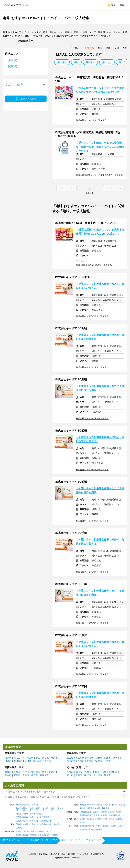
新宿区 (17, 758)
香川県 (19, 835)
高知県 (55, 835)
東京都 (19, 805)
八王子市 (26, 805)
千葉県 (19, 817)
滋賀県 (90, 808)
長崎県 (106, 826)
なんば (100, 805)
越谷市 (48, 761)
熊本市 (107, 775)
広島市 (105, 772)
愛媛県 (41, 835)
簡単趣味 (90, 62)
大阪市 (8, 772)
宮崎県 (92, 830)
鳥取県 (34, 832)
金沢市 (104, 819)
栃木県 (39, 817)
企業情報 (33, 854)
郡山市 (70, 775)
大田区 (28, 761)
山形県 (104, 815)
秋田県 (97, 815)
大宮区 (40, 814)
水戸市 (25, 821)
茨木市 (8, 775)
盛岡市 (89, 815)
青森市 (79, 775)
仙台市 (79, 772)
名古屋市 (71, 758)
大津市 (26, 775)
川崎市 (8, 761)
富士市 (99, 758)
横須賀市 (38, 761)
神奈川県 (19, 809)
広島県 (19, 832)
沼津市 (107, 758)
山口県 (49, 832)
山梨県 (119, 819)
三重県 (19, 828)
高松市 (25, 835)
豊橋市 (90, 761)
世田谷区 (18, 761)
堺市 (44, 772)
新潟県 (82, 819)
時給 (108, 48)
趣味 (76, 62)
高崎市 (49, 821)
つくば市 (34, 821)
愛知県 (19, 824)
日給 (117, 48)
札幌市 (70, 772)
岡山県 (26, 832)
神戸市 (26, 772)
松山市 (96, 772)
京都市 (17, 772)
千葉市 (54, 758)
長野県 (82, 823)
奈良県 (97, 808)
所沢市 (33, 814)
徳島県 (33, 835)
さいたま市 (28, 758)
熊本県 (113, 826)
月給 (125, 48)
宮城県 (104, 812)
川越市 (25, 814)
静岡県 (42, 824)
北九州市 (97, 775)
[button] (124, 62)
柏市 (32, 817)
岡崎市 (34, 824)
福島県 (111, 815)
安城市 (99, 761)
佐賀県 (98, 826)
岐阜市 (116, 758)
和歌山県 (106, 808)
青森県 (118, 812)
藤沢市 (38, 809)
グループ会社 (83, 854)
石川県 (97, 819)
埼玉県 (19, 814)
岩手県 (82, 815)
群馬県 (42, 821)
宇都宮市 (46, 817)
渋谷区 (45, 758)
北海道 (82, 812)
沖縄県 (99, 830)
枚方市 (34, 775)
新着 (100, 48)
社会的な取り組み (58, 854)
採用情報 (71, 854)
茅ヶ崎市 (45, 809)
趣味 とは (107, 62)
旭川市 (114, 772)
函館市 (88, 775)
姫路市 (52, 772)
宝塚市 (17, 775)
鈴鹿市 (81, 761)
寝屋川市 (44, 775)
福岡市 (88, 772)
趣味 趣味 (62, 62)
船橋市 (25, 817)
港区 (38, 758)
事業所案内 (43, 854)
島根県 (41, 832)
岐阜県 (57, 824)
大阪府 (82, 805)
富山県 (90, 819)
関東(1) (13, 66)
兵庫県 (108, 805)
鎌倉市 (53, 809)
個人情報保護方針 (98, 854)
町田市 (34, 805)
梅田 (88, 805)
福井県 (111, 819)
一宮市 (107, 761)
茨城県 (19, 821)
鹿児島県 (83, 830)
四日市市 (71, 761)
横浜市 (8, 758)
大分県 (121, 826)
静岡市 (90, 758)
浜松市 (81, 758)
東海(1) (13, 60)
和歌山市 (36, 772)
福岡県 (82, 826)
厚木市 (59, 809)
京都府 (82, 808)
